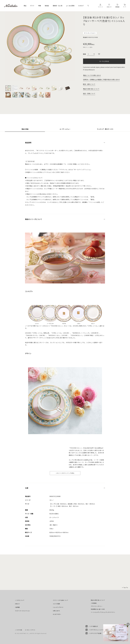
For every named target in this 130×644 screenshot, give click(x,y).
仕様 (27, 488)
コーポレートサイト (30, 630)
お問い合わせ (56, 611)
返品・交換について (89, 94)
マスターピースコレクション (22, 611)
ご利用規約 (94, 603)
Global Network (89, 70)
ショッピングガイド (58, 607)
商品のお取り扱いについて (91, 89)
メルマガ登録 (56, 604)
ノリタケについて (20, 600)
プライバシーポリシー (97, 606)
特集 (40, 6)
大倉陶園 (17, 607)
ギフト (32, 6)
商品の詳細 (25, 129)
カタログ (81, 6)
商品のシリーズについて (34, 219)
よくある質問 (70, 6)
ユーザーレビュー (65, 129)
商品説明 (28, 143)
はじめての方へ (57, 614)
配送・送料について (89, 84)
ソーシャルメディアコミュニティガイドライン (103, 612)
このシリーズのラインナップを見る (65, 473)
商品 (25, 6)
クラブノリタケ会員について (60, 600)
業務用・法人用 (58, 6)
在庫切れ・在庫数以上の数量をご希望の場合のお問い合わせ (101, 80)
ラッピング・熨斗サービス (105, 129)
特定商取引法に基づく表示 (98, 609)
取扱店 (47, 6)
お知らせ (17, 604)
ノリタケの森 (18, 630)
